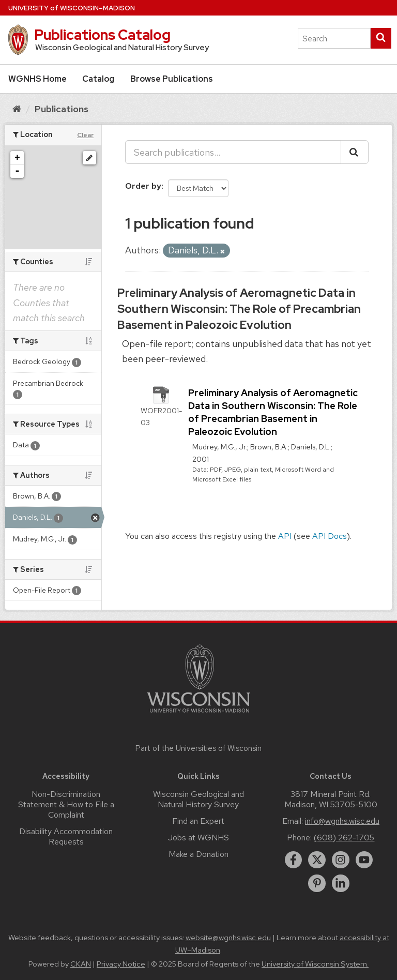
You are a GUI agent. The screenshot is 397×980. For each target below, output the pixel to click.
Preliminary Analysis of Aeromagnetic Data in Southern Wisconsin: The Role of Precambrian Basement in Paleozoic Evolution (239, 309)
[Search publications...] (233, 152)
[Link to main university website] (198, 714)
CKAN (81, 964)
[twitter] (317, 860)
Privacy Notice (121, 964)
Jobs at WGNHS (198, 838)
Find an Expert (198, 821)
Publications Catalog (102, 35)
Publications (62, 109)
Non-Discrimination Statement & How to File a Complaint (66, 804)
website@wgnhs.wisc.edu (228, 938)
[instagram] (341, 860)
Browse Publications (172, 79)
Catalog (98, 79)
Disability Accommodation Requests (66, 836)
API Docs (330, 536)
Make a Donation (198, 854)
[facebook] (294, 860)
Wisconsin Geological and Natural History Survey (198, 799)
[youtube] (364, 860)
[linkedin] (341, 883)
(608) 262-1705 (344, 838)
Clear (85, 135)
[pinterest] (317, 883)
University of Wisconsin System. (315, 964)
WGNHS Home (37, 79)
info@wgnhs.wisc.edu (342, 821)
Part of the (198, 748)
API (285, 536)
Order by (143, 186)
